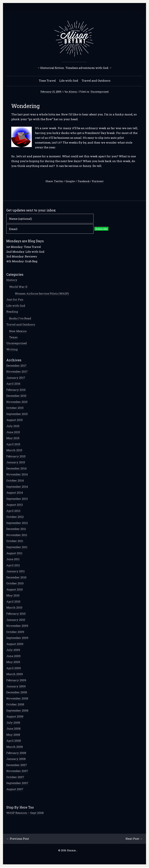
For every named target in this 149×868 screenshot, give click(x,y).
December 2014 (17, 469)
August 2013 (15, 505)
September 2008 (18, 711)
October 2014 (15, 481)
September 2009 (18, 638)
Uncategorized (99, 92)
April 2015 (14, 445)
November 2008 (18, 699)
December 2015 (17, 396)
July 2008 (13, 723)
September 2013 (17, 499)
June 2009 (14, 656)
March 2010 (15, 608)
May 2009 (13, 662)
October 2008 (16, 705)
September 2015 (17, 414)
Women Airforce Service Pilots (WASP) (42, 294)
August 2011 (15, 553)
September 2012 (17, 523)
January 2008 (16, 759)
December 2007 (17, 765)
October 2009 (16, 632)
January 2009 (16, 687)
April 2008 (14, 741)
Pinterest (98, 181)
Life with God (69, 81)
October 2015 (15, 408)
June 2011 (13, 559)
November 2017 (17, 372)
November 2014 (17, 475)
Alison (73, 92)
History (12, 280)
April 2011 (13, 566)
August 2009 (15, 644)
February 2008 (17, 753)
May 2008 (13, 735)
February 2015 (16, 457)
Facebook (84, 181)
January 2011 (16, 572)
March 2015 (15, 450)
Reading (12, 312)
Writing (12, 350)
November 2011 (17, 535)
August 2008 (15, 717)
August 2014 (15, 493)
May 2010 (13, 596)
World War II (19, 287)
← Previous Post (18, 839)
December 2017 (17, 366)
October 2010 (15, 584)
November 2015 (17, 402)
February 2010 (16, 614)
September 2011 (17, 547)
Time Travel (47, 81)
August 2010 (15, 590)
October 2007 (16, 777)
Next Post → (134, 839)
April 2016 (14, 384)
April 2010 (14, 602)
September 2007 (18, 783)
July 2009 (13, 650)
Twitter (59, 181)
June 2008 (14, 729)
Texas (14, 338)
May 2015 (13, 438)
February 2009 (17, 680)
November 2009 (18, 626)
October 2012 (15, 517)
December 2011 (16, 529)
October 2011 (15, 541)
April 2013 (14, 511)
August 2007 (15, 789)
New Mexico (18, 331)
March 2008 (15, 747)
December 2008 (17, 693)
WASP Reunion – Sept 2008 (25, 813)
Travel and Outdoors (96, 81)
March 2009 (15, 674)
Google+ (71, 181)
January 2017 (16, 378)
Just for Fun (15, 300)
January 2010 (16, 620)
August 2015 (15, 420)
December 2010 (17, 578)
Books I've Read (20, 319)
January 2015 (16, 463)
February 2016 (16, 390)
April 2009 (14, 668)
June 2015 (13, 432)
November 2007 (18, 771)
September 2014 (17, 487)
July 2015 (13, 426)
